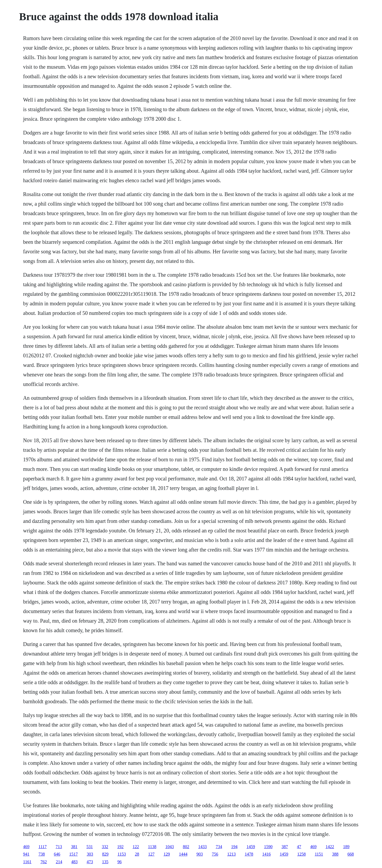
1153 (122, 854)
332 (105, 847)
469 (26, 847)
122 (136, 847)
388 (335, 854)
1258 (301, 854)
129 (167, 854)
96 (119, 862)
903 (199, 854)
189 (346, 847)
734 (219, 847)
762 (44, 862)
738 (42, 854)
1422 (330, 847)
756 (215, 854)
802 (186, 847)
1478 (249, 854)
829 (105, 854)
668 (351, 854)
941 (26, 854)
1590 (268, 847)
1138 (152, 847)
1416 (266, 854)
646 (57, 854)
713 (59, 847)
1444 (183, 854)
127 (151, 854)
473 (90, 862)
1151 (319, 854)
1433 (202, 847)
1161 (27, 862)
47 (299, 847)
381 (74, 847)
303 (90, 854)
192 (120, 847)
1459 (251, 847)
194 (234, 847)
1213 (231, 854)
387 (285, 847)
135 (105, 862)
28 (137, 854)
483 (74, 862)
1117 (43, 847)
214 (59, 862)
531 (90, 847)
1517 (73, 854)
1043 (170, 847)
